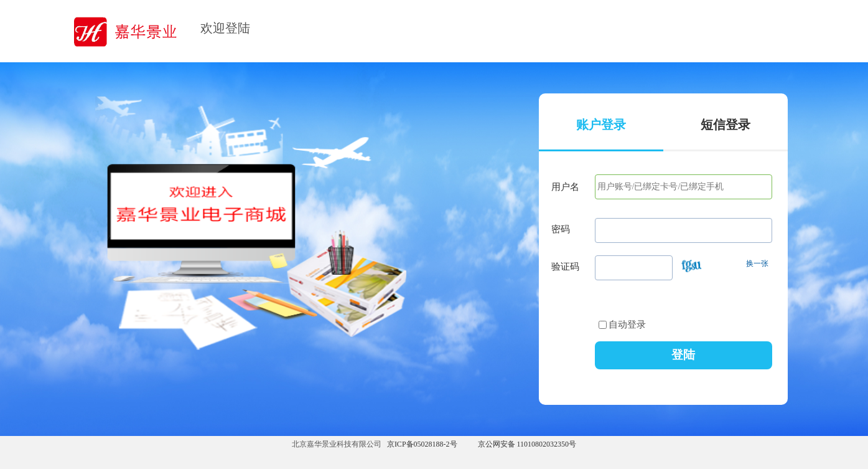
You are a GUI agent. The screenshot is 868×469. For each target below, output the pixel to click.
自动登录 (622, 325)
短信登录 (726, 125)
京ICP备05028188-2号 (422, 444)
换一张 (757, 263)
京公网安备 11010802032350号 (527, 444)
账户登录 (601, 125)
